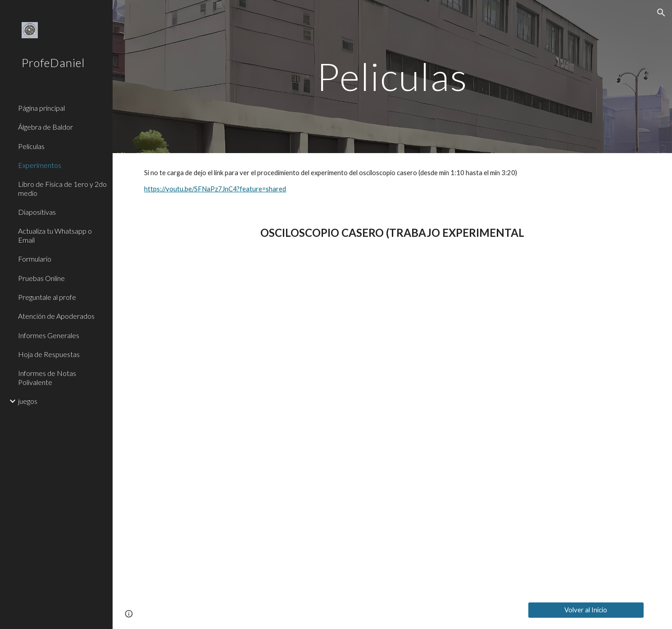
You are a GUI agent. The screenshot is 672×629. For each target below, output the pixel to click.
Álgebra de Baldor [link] (45, 127)
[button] (661, 13)
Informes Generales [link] (49, 335)
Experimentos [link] (40, 165)
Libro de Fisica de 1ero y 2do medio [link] (62, 188)
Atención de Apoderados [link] (56, 316)
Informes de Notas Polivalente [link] (47, 377)
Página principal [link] (41, 108)
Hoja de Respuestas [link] (49, 354)
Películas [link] (31, 146)
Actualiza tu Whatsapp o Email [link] (55, 235)
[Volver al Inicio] (586, 610)
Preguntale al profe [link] (47, 297)
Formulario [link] (35, 259)
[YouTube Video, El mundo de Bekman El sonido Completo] (392, 424)
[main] (392, 76)
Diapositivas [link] (37, 212)
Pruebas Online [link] (41, 278)
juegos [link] (28, 401)
